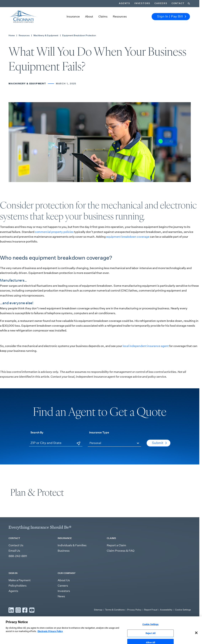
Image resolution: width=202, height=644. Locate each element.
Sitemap (98, 610)
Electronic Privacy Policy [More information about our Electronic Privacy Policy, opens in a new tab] (50, 635)
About (89, 16)
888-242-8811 (18, 556)
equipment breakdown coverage (128, 237)
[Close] (196, 637)
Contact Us (16, 545)
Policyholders (18, 586)
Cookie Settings (183, 610)
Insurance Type (99, 432)
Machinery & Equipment (46, 35)
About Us (64, 580)
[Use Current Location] (78, 443)
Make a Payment (20, 580)
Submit (159, 443)
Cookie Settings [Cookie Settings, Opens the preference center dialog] (151, 628)
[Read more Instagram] (18, 610)
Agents (124, 3)
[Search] (189, 4)
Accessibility (166, 610)
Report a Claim (116, 545)
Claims (103, 16)
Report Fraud (151, 610)
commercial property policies (54, 232)
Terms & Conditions (115, 610)
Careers (161, 3)
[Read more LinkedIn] (11, 610)
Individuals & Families (72, 545)
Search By (37, 432)
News (61, 596)
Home (12, 35)
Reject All (150, 637)
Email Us (14, 551)
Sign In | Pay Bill (172, 16)
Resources (120, 16)
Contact (178, 3)
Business (64, 551)
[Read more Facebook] (25, 610)
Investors (142, 3)
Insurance (73, 16)
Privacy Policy (134, 610)
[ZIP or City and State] (56, 443)
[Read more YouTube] (32, 610)
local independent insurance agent (146, 346)
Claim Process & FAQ (121, 551)
